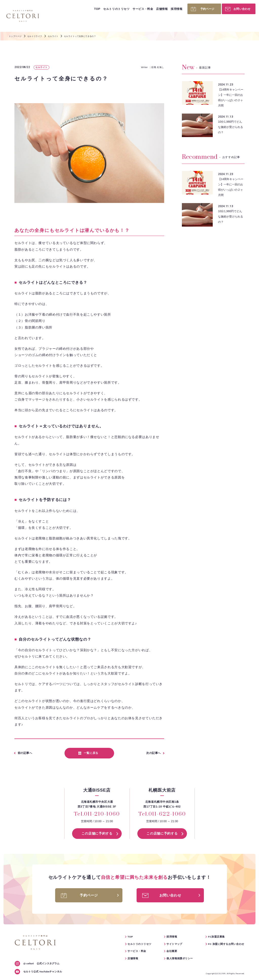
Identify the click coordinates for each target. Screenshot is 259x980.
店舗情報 (162, 9)
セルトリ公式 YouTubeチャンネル (43, 972)
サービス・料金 (143, 9)
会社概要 (172, 951)
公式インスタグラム (41, 963)
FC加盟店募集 (216, 937)
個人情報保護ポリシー (180, 958)
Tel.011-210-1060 (97, 814)
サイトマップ (174, 944)
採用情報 (177, 9)
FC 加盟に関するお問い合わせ (226, 944)
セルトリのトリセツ (116, 9)
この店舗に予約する (97, 834)
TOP (97, 9)
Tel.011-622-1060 (162, 814)
